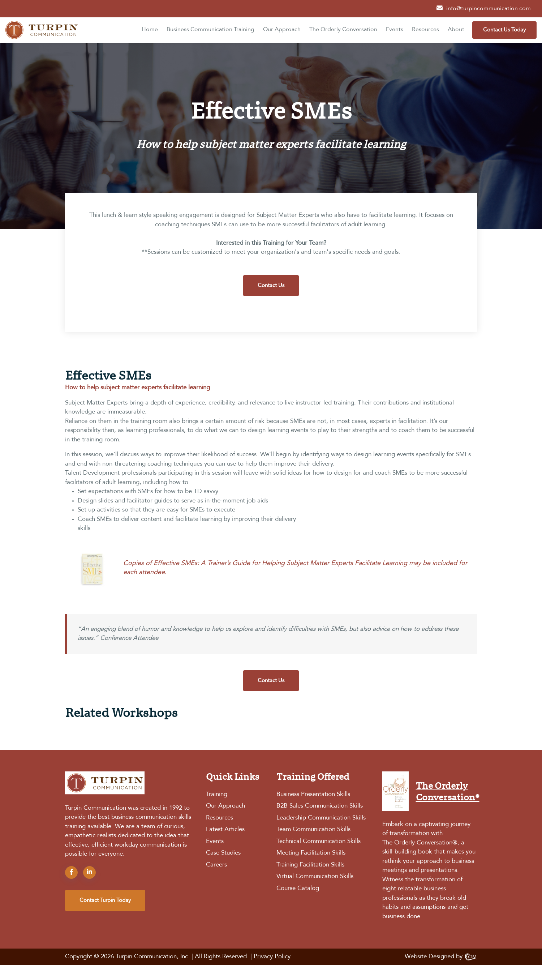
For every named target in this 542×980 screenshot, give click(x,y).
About (456, 30)
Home (150, 30)
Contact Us (271, 286)
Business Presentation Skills (313, 794)
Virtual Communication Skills (315, 876)
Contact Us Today (504, 30)
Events (395, 30)
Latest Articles (225, 829)
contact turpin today (105, 900)
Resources (425, 30)
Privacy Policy (272, 957)
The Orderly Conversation (343, 30)
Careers (216, 865)
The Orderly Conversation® (420, 843)
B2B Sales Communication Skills (320, 806)
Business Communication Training (210, 30)
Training (217, 794)
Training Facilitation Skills (310, 865)
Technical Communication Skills (319, 841)
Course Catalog (298, 888)
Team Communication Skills (313, 829)
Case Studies (223, 853)
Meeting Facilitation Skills (311, 853)
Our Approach (282, 30)
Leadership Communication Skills (321, 818)
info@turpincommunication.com (489, 9)
